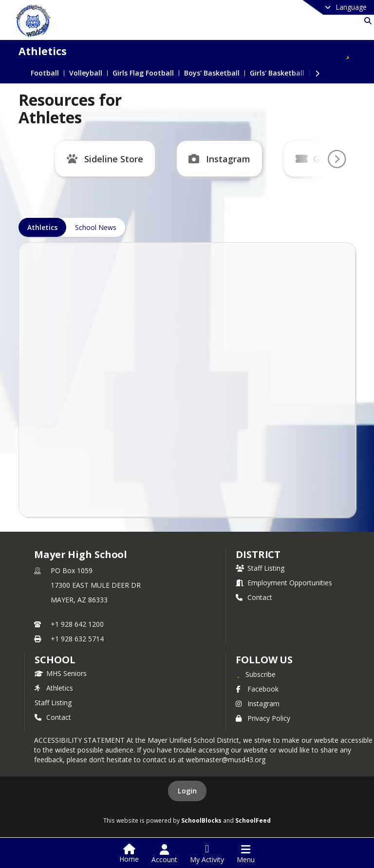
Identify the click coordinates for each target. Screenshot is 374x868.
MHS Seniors (61, 673)
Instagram (228, 159)
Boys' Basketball (212, 73)
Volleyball (86, 73)
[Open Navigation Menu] (246, 854)
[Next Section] (318, 73)
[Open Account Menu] (164, 854)
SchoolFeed (253, 820)
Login (187, 791)
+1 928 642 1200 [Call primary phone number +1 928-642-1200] (77, 624)
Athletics (54, 688)
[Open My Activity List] (207, 854)
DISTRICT (258, 554)
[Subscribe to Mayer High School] (256, 674)
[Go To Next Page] (337, 159)
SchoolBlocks (201, 820)
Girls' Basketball (277, 73)
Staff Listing (260, 568)
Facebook (257, 689)
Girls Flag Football (143, 73)
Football (45, 73)
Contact (254, 597)
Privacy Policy (263, 718)
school (55, 660)
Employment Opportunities (284, 583)
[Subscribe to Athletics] (348, 51)
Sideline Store (114, 159)
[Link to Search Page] (366, 21)
